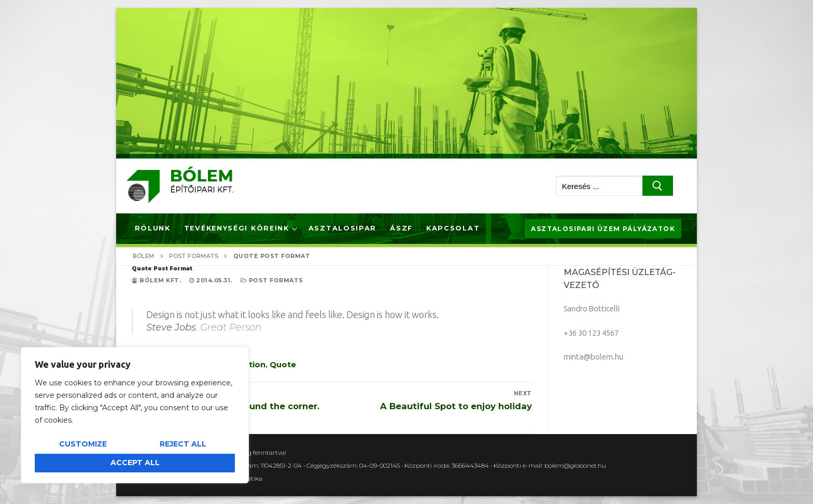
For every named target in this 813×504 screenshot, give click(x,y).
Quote (283, 364)
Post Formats (272, 280)
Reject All (183, 444)
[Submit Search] (658, 186)
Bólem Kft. (156, 280)
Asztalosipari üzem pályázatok (603, 229)
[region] (135, 415)
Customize (83, 444)
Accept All (135, 463)
